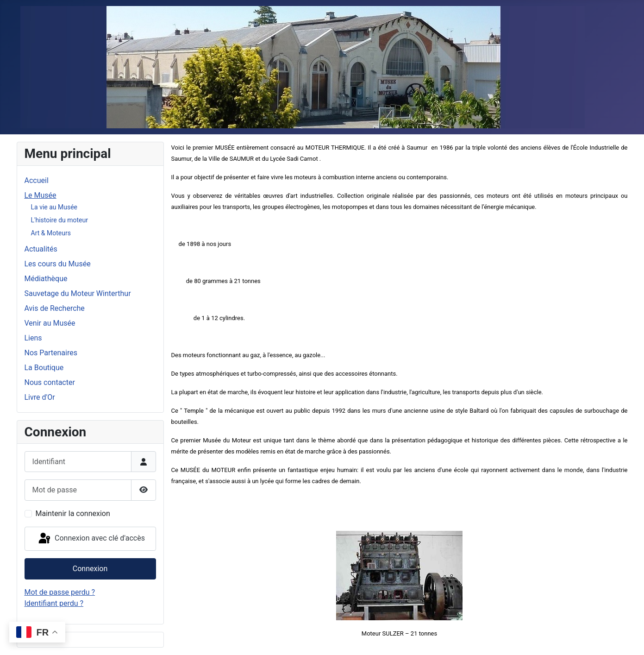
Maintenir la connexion (73, 513)
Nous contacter (50, 382)
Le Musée (41, 195)
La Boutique (44, 368)
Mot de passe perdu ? (60, 592)
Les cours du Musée (58, 264)
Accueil (37, 180)
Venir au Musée (50, 323)
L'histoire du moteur (59, 220)
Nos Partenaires (51, 353)
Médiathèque (46, 279)
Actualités (41, 249)
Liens (33, 338)
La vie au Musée (54, 207)
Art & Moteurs (51, 233)
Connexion (90, 569)
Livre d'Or (40, 397)
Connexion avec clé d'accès (91, 539)
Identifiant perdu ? (54, 603)
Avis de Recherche (55, 308)
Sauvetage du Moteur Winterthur (78, 293)
